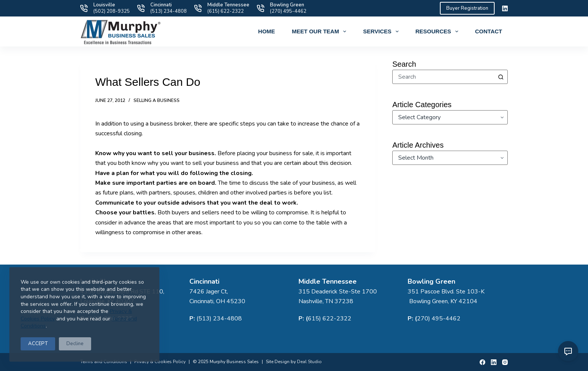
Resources (438, 31)
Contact (489, 31)
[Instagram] (505, 362)
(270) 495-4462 (288, 11)
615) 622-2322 (330, 319)
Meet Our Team (320, 31)
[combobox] (443, 77)
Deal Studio (309, 362)
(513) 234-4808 (169, 11)
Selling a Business (157, 100)
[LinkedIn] (505, 8)
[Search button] (501, 77)
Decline (75, 344)
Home (266, 31)
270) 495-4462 (439, 319)
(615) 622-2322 (226, 11)
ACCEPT (38, 344)
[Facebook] (482, 362)
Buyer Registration (467, 8)
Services (382, 31)
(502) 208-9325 (112, 11)
